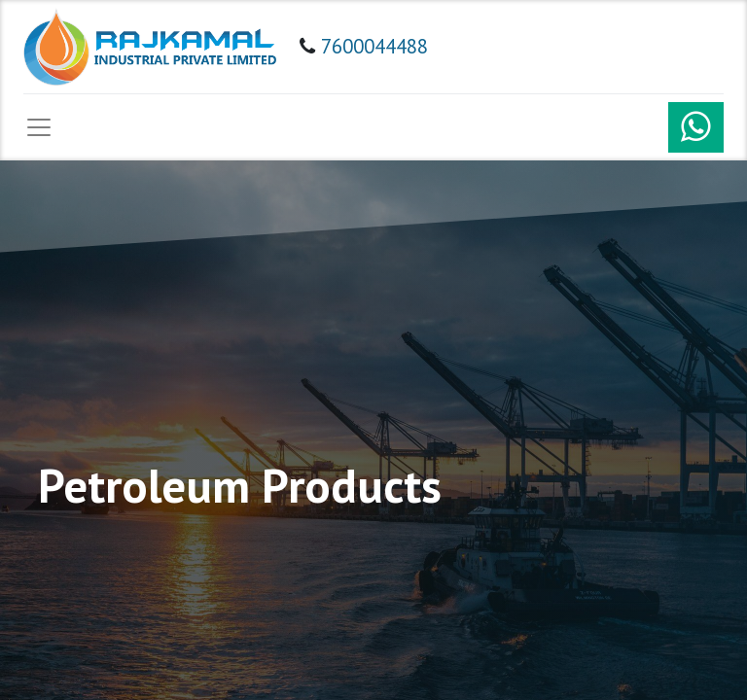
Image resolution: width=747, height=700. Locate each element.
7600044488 (374, 46)
